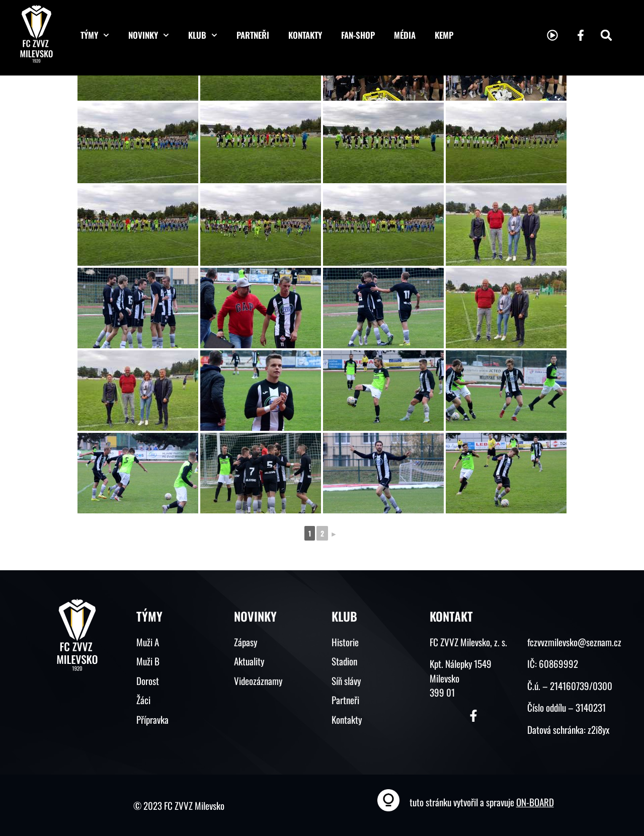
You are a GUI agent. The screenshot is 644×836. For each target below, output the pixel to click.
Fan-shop (358, 35)
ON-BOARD (535, 802)
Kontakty (305, 35)
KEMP (444, 35)
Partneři (253, 35)
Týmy (95, 35)
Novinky (149, 35)
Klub (203, 35)
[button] (606, 35)
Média (405, 35)
